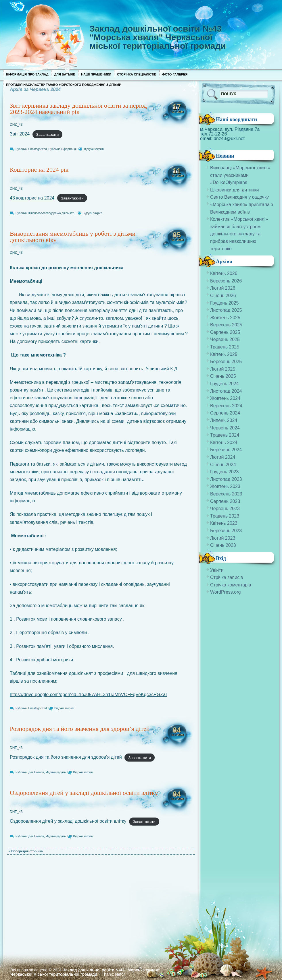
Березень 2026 (226, 281)
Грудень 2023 (224, 472)
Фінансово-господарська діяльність (52, 213)
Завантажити (47, 134)
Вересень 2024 (226, 406)
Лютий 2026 (223, 288)
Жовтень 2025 (225, 318)
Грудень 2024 (224, 384)
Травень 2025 (225, 347)
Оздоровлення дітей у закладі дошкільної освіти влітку (84, 793)
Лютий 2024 (223, 457)
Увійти (217, 570)
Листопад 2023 (226, 479)
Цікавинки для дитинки (234, 190)
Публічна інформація (62, 149)
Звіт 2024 (20, 134)
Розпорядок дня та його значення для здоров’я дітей (80, 729)
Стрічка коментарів (231, 585)
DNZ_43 (16, 125)
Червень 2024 (225, 428)
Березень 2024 (226, 450)
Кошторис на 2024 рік (39, 170)
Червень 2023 (225, 509)
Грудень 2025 (224, 303)
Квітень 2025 (224, 354)
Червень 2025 (225, 339)
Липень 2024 (224, 420)
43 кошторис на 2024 (32, 198)
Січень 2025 (223, 376)
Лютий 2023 (223, 538)
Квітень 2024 (224, 442)
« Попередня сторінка (26, 851)
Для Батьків (65, 74)
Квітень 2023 (224, 523)
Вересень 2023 (226, 494)
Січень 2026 (223, 296)
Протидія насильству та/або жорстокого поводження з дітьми (64, 85)
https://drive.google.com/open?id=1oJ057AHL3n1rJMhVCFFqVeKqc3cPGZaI (88, 695)
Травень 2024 (225, 435)
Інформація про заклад (27, 74)
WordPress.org (225, 592)
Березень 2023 (226, 531)
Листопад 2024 (226, 391)
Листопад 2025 (226, 310)
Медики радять (55, 772)
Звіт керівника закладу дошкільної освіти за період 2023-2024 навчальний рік (78, 109)
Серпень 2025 (225, 332)
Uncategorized (37, 149)
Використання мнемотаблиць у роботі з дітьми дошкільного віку (73, 237)
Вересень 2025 (226, 325)
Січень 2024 (223, 465)
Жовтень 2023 (225, 486)
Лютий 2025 (223, 369)
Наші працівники (96, 74)
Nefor (120, 974)
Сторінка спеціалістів (137, 74)
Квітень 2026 (224, 273)
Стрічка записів (227, 577)
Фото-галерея (175, 74)
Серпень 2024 (225, 413)
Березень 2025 (226, 362)
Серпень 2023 (225, 501)
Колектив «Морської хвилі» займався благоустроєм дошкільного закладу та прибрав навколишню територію (239, 234)
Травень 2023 (225, 516)
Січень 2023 (223, 545)
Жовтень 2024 (225, 398)
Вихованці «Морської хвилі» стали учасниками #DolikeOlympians (240, 175)
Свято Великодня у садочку (239, 197)
